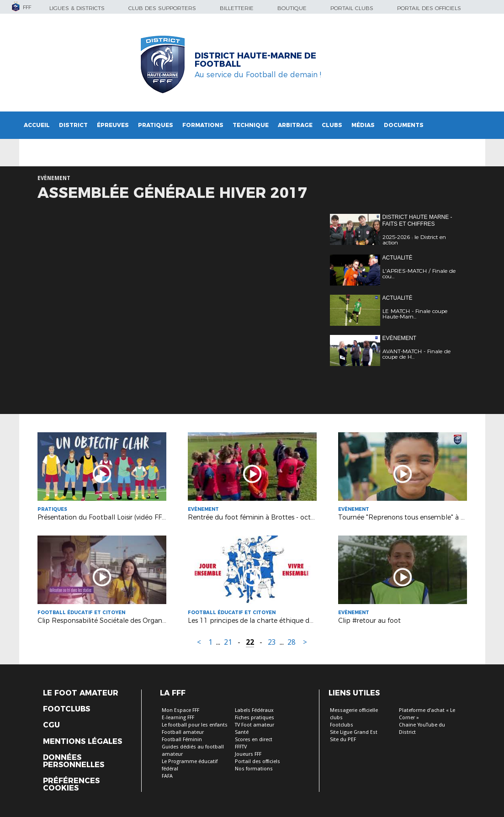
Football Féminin (182, 740)
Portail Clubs (352, 8)
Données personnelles (74, 761)
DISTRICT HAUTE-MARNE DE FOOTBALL (255, 60)
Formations (203, 125)
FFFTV (241, 747)
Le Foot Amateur (81, 693)
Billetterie (237, 8)
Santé (242, 732)
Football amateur (183, 732)
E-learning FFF (178, 718)
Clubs (332, 125)
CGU (51, 725)
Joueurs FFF (248, 754)
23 (272, 642)
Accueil (37, 125)
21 (228, 642)
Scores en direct (254, 740)
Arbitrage (295, 125)
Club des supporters (162, 8)
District (73, 125)
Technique (251, 125)
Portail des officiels (429, 8)
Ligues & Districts (77, 8)
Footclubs (66, 709)
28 (292, 642)
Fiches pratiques (255, 718)
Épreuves (113, 125)
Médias (363, 125)
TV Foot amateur (255, 725)
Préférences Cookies (71, 785)
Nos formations (254, 769)
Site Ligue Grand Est (354, 732)
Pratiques (156, 125)
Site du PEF (343, 740)
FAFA (167, 776)
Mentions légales (82, 742)
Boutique (292, 8)
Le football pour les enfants (195, 725)
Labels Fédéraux (254, 710)
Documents (404, 125)
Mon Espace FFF (180, 710)
